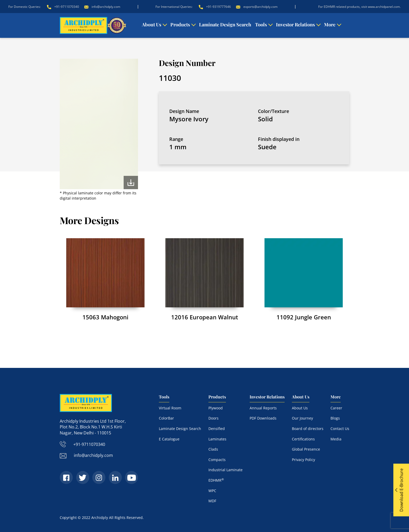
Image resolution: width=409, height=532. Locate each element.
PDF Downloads (263, 418)
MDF (212, 501)
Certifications (303, 439)
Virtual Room (170, 408)
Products (180, 25)
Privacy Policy (303, 460)
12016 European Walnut (205, 317)
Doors (213, 418)
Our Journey (302, 418)
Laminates (217, 439)
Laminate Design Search (225, 25)
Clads (213, 449)
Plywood (216, 408)
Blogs (335, 418)
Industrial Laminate (225, 470)
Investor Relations (295, 25)
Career (336, 408)
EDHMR (216, 480)
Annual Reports (263, 408)
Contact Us (340, 429)
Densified (217, 429)
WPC (212, 491)
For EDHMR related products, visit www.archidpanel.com (359, 7)
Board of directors (308, 429)
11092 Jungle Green (304, 317)
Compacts (217, 460)
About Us (152, 25)
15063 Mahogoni (105, 317)
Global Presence (306, 449)
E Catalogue (169, 439)
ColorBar (166, 418)
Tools (261, 25)
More (330, 25)
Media (336, 439)
